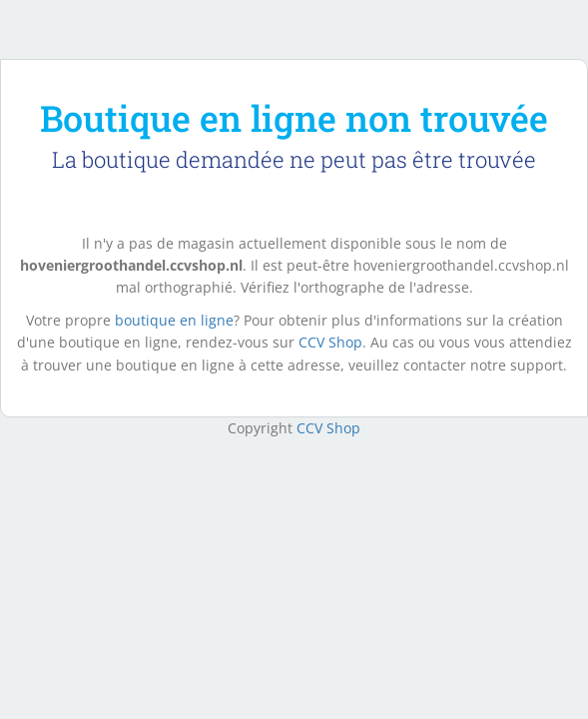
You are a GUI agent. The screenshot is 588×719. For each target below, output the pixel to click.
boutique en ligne (174, 320)
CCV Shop (330, 342)
